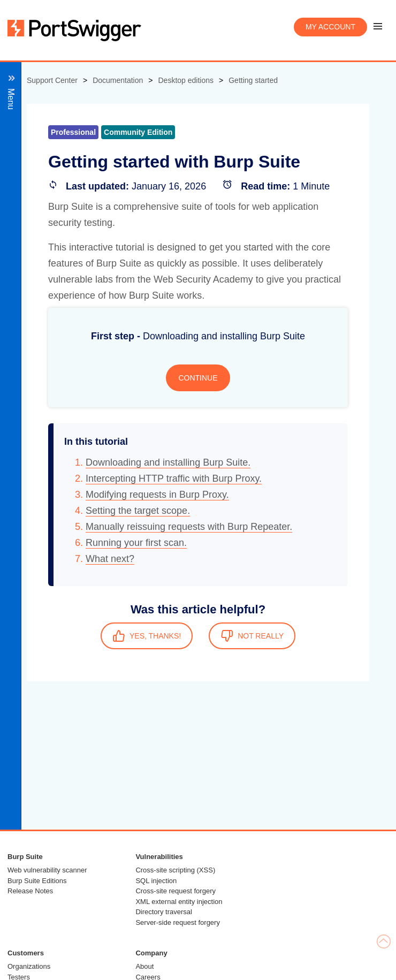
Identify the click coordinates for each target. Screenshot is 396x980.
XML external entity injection (179, 902)
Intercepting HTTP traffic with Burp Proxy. (174, 478)
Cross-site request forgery (176, 891)
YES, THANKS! (147, 636)
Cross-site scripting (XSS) (175, 870)
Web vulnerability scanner (47, 870)
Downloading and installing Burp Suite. (168, 462)
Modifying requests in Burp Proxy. (157, 495)
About (144, 966)
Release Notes (30, 891)
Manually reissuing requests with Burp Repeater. (189, 527)
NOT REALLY (252, 636)
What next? (110, 559)
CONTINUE (198, 378)
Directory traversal (163, 912)
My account (330, 27)
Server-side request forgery (178, 922)
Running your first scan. (136, 543)
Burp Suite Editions (37, 881)
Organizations (29, 966)
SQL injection (156, 881)
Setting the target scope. (138, 511)
